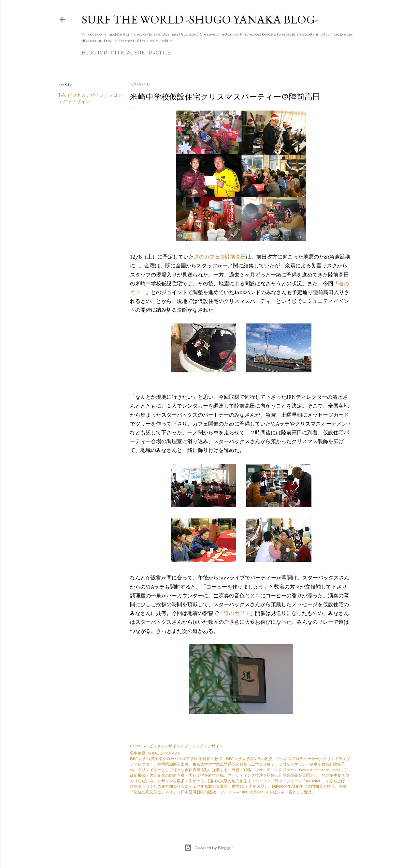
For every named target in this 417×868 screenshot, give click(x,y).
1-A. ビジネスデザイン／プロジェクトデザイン (182, 746)
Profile (159, 53)
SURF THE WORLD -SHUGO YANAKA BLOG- (200, 19)
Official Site (128, 53)
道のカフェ (237, 613)
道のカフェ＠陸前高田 (220, 257)
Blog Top (94, 53)
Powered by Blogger (208, 848)
